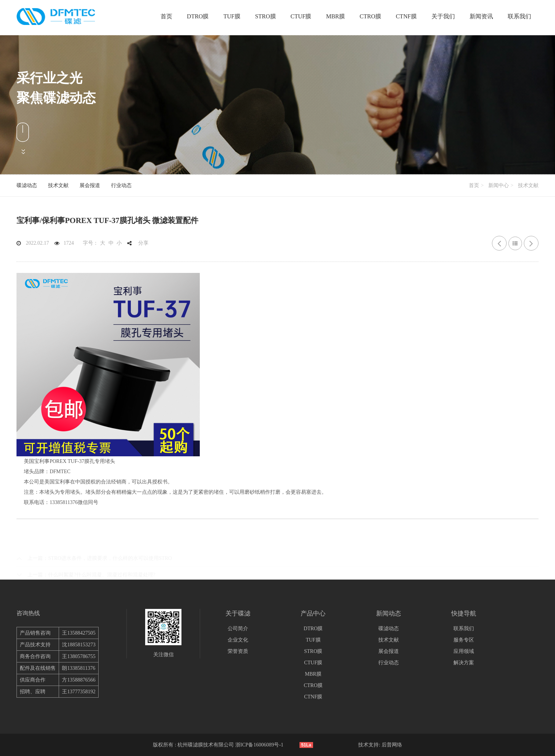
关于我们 (443, 16)
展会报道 (90, 185)
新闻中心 (499, 185)
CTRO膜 (370, 16)
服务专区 (464, 640)
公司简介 (238, 629)
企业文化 (238, 640)
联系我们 (519, 16)
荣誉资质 (238, 651)
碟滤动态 (27, 185)
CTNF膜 (406, 16)
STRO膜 (266, 16)
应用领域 (464, 651)
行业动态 (121, 185)
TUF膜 (232, 16)
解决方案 (464, 663)
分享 (143, 243)
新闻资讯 (481, 16)
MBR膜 (335, 16)
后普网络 (392, 745)
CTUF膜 (301, 16)
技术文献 (58, 185)
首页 (166, 16)
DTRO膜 (198, 16)
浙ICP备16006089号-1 (259, 745)
